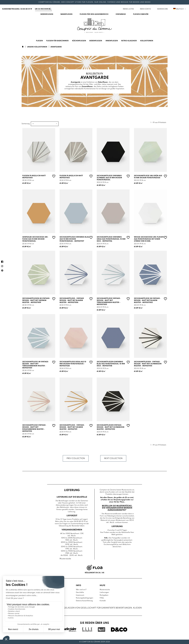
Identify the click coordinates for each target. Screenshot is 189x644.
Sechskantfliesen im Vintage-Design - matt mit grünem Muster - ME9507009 (36, 300)
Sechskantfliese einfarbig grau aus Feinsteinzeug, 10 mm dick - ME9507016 (111, 239)
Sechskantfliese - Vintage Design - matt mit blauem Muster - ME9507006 (72, 300)
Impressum (80, 595)
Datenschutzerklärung (84, 601)
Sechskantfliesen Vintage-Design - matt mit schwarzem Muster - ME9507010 (111, 427)
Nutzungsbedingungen (85, 598)
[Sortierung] (45, 124)
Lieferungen (104, 592)
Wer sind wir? (81, 590)
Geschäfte (80, 592)
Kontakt (103, 601)
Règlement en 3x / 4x (94, 573)
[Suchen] (43, 9)
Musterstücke (105, 590)
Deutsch (180, 9)
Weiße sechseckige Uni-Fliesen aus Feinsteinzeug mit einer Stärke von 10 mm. (149, 239)
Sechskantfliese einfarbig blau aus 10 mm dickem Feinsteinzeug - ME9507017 (74, 239)
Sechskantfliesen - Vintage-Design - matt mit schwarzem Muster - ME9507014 (148, 364)
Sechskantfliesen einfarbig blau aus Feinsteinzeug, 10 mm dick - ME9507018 (111, 364)
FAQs (102, 598)
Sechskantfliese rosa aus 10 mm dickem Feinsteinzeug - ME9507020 (73, 364)
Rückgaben (104, 595)
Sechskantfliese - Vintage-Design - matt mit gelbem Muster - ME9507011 (72, 427)
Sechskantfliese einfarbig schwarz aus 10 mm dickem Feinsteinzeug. (109, 178)
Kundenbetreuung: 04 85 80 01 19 (17, 9)
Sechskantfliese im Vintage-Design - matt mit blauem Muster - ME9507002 (147, 300)
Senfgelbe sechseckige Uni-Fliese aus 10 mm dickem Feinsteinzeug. (35, 239)
